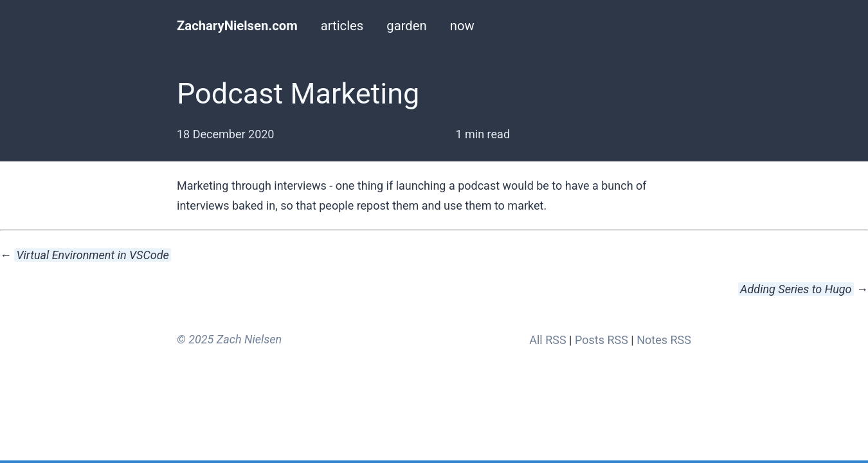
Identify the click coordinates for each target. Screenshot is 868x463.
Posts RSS (601, 340)
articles (342, 26)
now (462, 26)
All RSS (547, 340)
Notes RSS (664, 340)
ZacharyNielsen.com (237, 26)
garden (406, 26)
